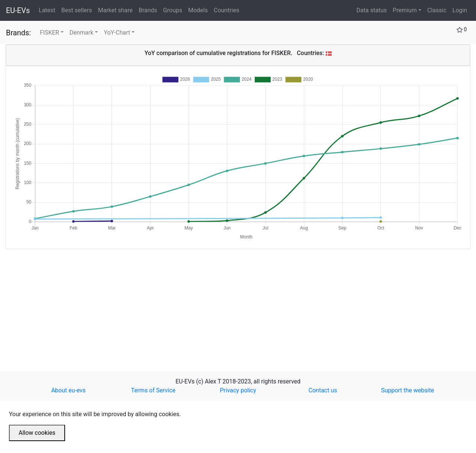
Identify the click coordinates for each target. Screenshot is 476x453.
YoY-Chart (117, 33)
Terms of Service (153, 390)
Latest (49, 10)
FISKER (49, 33)
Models (200, 10)
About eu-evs (69, 390)
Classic (437, 10)
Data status (372, 10)
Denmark (81, 33)
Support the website (408, 390)
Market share (117, 10)
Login (460, 10)
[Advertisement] (229, 301)
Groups (174, 10)
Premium (405, 10)
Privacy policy (238, 390)
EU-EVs (18, 10)
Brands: (18, 33)
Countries (226, 10)
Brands (149, 10)
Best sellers (78, 10)
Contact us (323, 390)
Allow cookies (37, 433)
